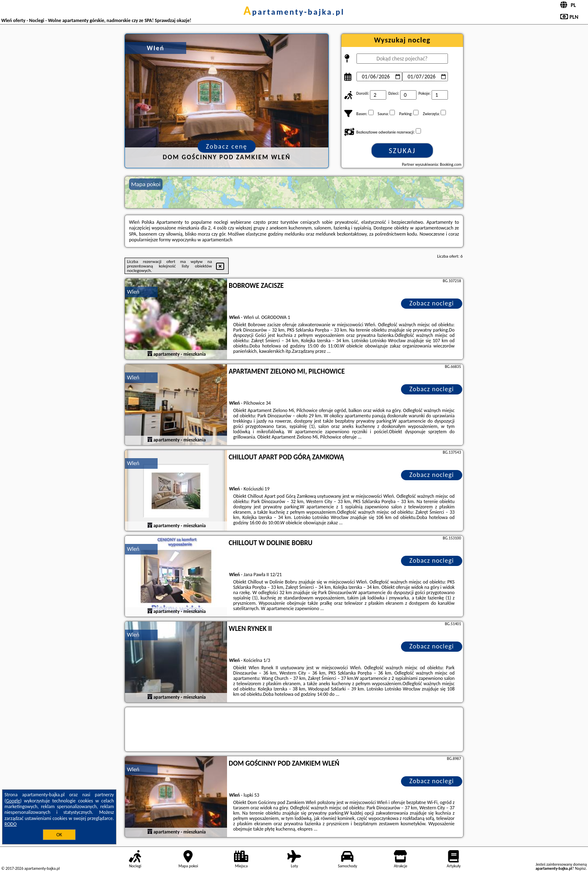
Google (13, 801)
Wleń (133, 292)
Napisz (580, 868)
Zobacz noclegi (432, 303)
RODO (11, 824)
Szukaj (402, 151)
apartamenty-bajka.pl (294, 12)
